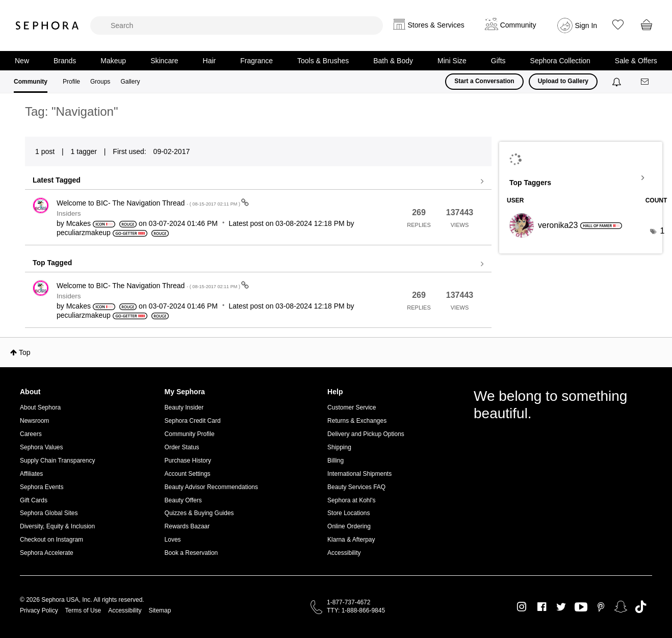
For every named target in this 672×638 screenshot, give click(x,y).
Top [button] (25, 352)
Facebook (542, 607)
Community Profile (190, 434)
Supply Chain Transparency (57, 461)
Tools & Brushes (323, 61)
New (22, 61)
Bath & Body (393, 61)
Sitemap (160, 610)
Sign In (586, 25)
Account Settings (188, 474)
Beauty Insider (184, 407)
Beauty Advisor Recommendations (211, 487)
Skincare (164, 61)
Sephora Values (42, 447)
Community (31, 82)
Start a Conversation (484, 81)
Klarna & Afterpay (351, 540)
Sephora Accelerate (47, 553)
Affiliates (31, 474)
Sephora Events (42, 487)
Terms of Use (83, 610)
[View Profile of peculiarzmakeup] (84, 233)
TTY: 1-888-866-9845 (356, 610)
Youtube (581, 607)
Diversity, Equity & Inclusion (57, 526)
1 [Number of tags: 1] (662, 231)
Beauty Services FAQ (356, 487)
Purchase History (188, 461)
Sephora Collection (560, 61)
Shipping (339, 447)
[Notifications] (618, 82)
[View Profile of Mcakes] (79, 223)
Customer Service (352, 407)
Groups (100, 82)
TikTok (641, 607)
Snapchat (621, 607)
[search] (237, 25)
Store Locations (348, 513)
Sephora (47, 25)
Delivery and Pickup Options (366, 434)
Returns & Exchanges (357, 421)
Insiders (69, 213)
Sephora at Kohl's (351, 500)
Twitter (561, 607)
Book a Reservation (191, 553)
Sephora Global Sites (49, 513)
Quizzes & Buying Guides (199, 513)
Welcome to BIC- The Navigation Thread (149, 203)
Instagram (522, 607)
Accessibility (344, 553)
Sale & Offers (636, 61)
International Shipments (359, 474)
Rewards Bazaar (187, 526)
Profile (71, 82)
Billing (335, 461)
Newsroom (34, 421)
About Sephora (40, 407)
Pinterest (601, 607)
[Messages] (645, 82)
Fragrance (256, 61)
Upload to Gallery (563, 81)
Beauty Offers (183, 500)
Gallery (130, 82)
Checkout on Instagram (51, 540)
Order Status (182, 447)
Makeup (113, 61)
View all (258, 182)
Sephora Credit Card (193, 421)
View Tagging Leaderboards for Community (581, 178)
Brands (65, 61)
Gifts (498, 61)
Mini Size (452, 61)
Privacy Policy (39, 610)
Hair (210, 61)
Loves (173, 540)
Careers (31, 434)
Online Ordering (349, 526)
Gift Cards (34, 500)
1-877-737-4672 (348, 602)
